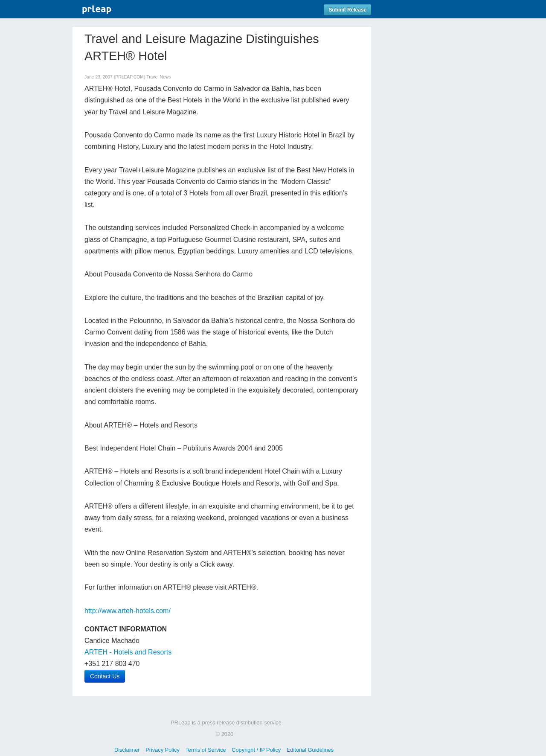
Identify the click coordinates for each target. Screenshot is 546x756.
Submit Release (347, 10)
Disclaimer (127, 750)
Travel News (158, 77)
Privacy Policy (163, 750)
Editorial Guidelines (310, 750)
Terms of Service (205, 750)
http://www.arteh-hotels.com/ (128, 611)
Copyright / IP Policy (256, 750)
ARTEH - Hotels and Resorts (128, 652)
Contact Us (105, 676)
